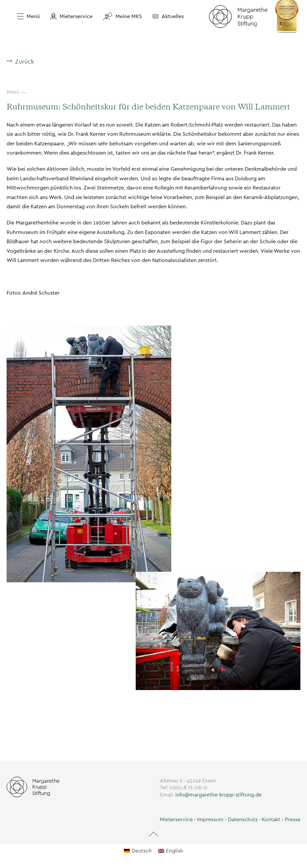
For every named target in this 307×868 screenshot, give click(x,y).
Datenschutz (243, 819)
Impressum (210, 819)
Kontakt (271, 819)
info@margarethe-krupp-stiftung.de (218, 795)
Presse (293, 819)
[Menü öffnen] (26, 16)
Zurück (25, 61)
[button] (71, 17)
